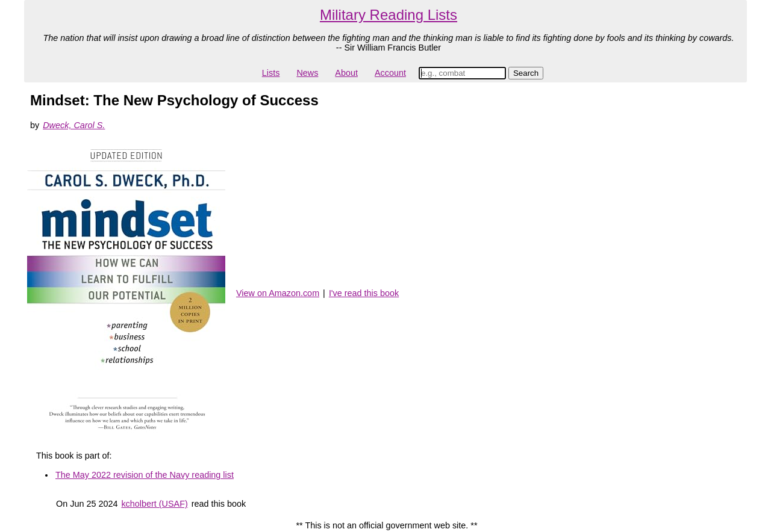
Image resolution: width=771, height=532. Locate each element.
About (346, 73)
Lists (271, 73)
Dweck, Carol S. (74, 125)
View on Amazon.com (278, 293)
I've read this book (364, 293)
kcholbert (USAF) (154, 504)
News (307, 73)
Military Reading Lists (389, 15)
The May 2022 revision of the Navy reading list (145, 475)
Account (390, 73)
